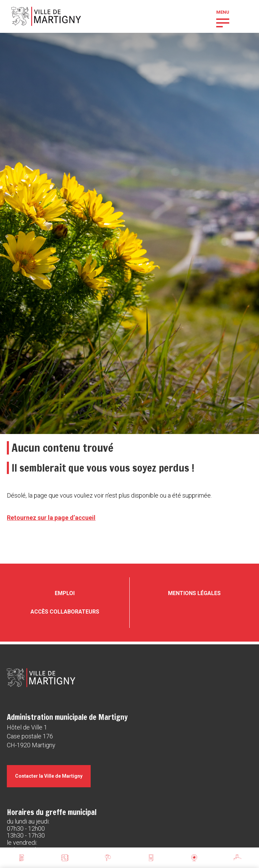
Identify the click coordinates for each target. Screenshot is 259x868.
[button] (223, 22)
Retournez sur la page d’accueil (51, 518)
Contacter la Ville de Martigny (49, 776)
